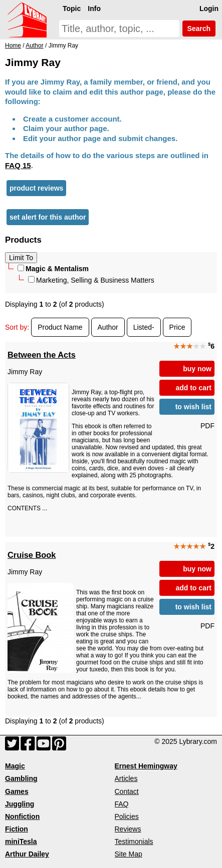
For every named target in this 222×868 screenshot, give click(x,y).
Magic (15, 766)
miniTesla (21, 841)
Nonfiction (22, 816)
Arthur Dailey (27, 854)
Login (209, 9)
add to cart (193, 388)
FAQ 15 (18, 165)
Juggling (20, 804)
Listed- (144, 327)
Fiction (17, 829)
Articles (126, 778)
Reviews (128, 829)
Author (108, 327)
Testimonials (134, 841)
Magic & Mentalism (53, 269)
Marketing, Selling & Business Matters (91, 280)
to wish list (193, 407)
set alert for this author (48, 217)
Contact (127, 791)
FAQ (122, 804)
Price (177, 327)
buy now (197, 369)
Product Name (60, 327)
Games (17, 791)
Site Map (129, 854)
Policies (127, 816)
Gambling (21, 778)
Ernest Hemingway (146, 766)
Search (199, 29)
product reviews (36, 188)
